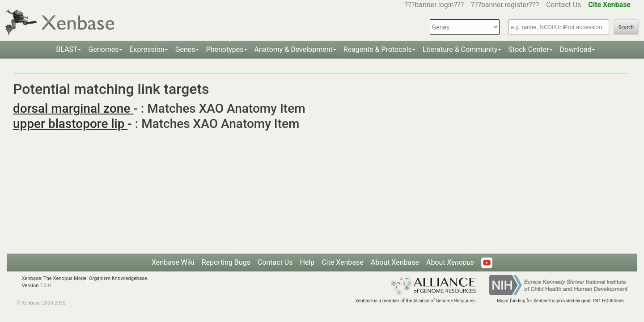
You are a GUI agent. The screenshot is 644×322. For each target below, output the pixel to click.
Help (307, 262)
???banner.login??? (434, 5)
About (450, 262)
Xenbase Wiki (173, 262)
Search (626, 27)
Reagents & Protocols (378, 49)
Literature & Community (460, 49)
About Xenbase (395, 262)
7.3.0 (45, 286)
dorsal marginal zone (73, 108)
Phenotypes (225, 49)
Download (576, 49)
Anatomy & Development (294, 49)
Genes (185, 49)
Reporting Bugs (226, 262)
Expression (147, 49)
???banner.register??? (505, 5)
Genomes (103, 49)
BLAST (67, 49)
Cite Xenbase (343, 262)
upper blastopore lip (70, 124)
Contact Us (564, 5)
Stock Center (529, 49)
